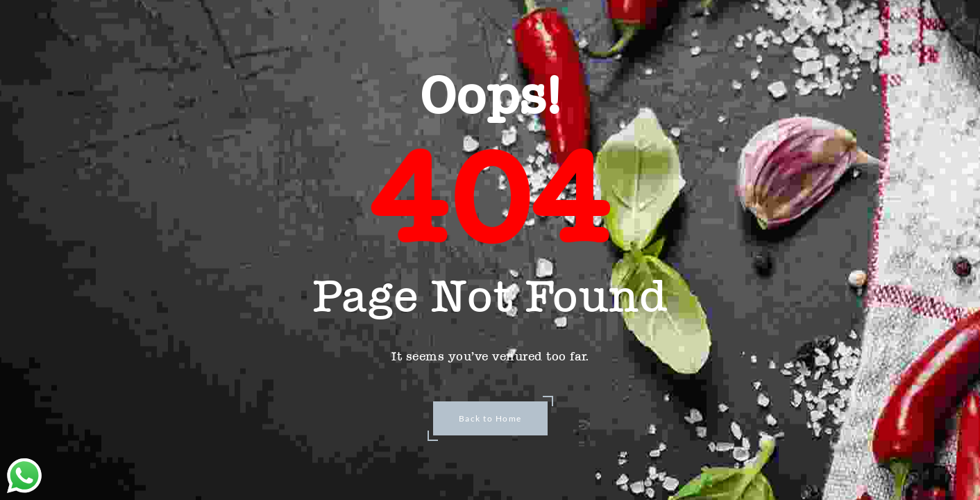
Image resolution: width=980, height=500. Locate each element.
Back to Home (490, 418)
